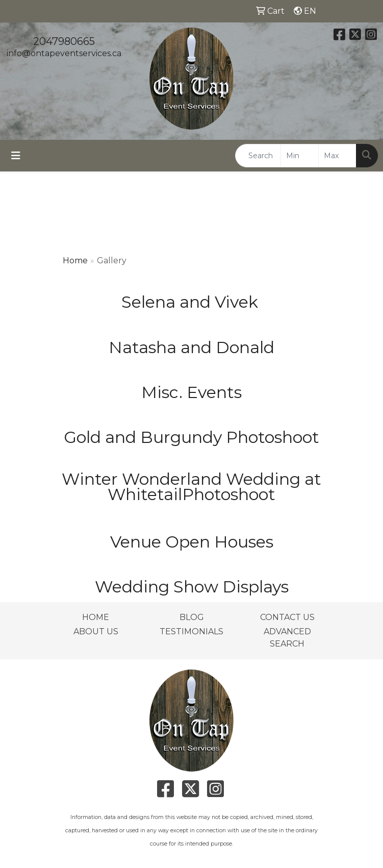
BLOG (192, 617)
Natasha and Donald (191, 347)
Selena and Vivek (192, 302)
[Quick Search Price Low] (300, 156)
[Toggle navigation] (16, 156)
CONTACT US (287, 617)
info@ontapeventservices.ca (64, 53)
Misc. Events (191, 392)
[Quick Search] (258, 156)
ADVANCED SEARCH (287, 638)
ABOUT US (96, 631)
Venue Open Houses (192, 542)
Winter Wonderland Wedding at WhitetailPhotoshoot (191, 487)
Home (75, 261)
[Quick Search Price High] (337, 156)
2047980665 (64, 41)
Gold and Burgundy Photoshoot (191, 437)
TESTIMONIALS (191, 631)
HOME (96, 617)
